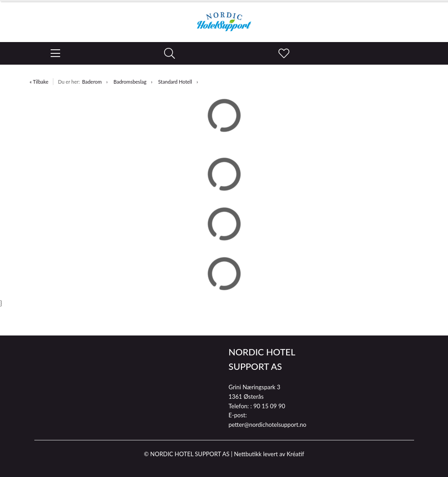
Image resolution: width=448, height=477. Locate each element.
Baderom (92, 82)
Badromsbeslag (130, 82)
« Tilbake (39, 82)
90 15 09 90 (269, 406)
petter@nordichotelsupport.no (268, 425)
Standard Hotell (175, 82)
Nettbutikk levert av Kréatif (269, 454)
